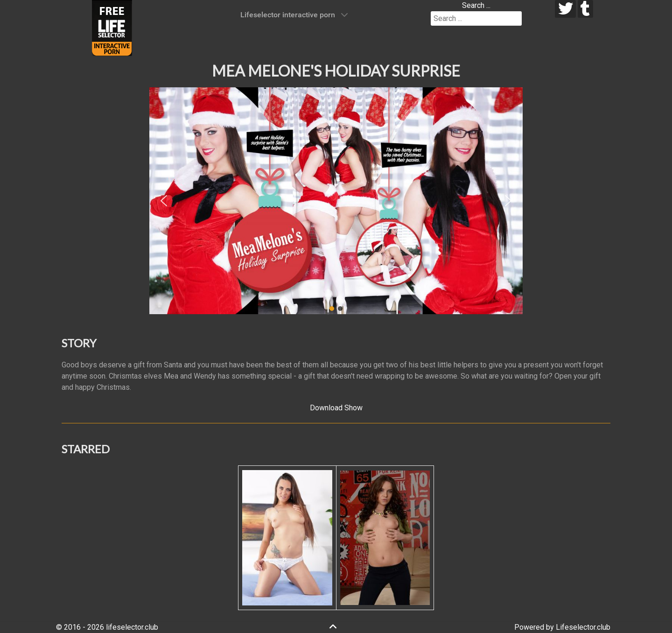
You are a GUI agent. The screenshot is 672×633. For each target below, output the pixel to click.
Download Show (336, 408)
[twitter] (565, 9)
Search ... (476, 5)
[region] (336, 201)
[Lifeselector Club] (112, 27)
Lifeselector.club (583, 627)
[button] (164, 201)
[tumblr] (585, 9)
